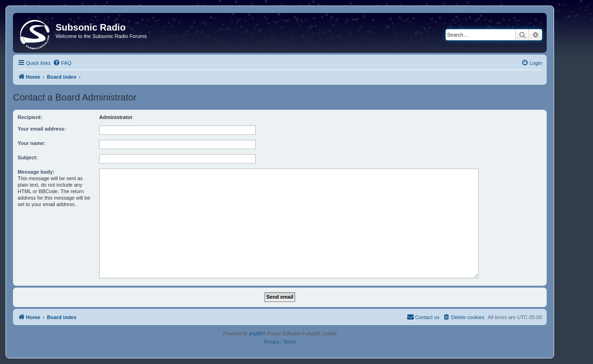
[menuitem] (62, 63)
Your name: (32, 143)
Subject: (28, 157)
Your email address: (42, 129)
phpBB (256, 334)
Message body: (36, 172)
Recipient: (30, 117)
